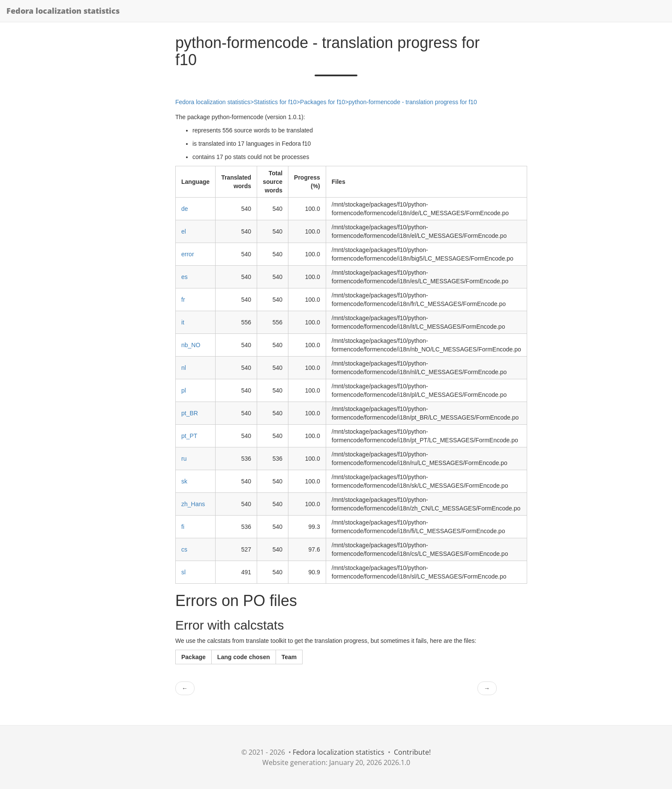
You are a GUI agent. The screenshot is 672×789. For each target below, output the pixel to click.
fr (183, 300)
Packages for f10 (322, 102)
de (185, 209)
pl (184, 390)
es (184, 277)
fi (183, 527)
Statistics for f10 (275, 102)
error (188, 254)
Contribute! (412, 752)
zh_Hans (193, 504)
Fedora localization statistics (63, 11)
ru (184, 459)
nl (184, 368)
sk (184, 481)
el (184, 231)
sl (183, 572)
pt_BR (190, 413)
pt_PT (189, 436)
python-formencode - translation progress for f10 (413, 102)
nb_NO (191, 345)
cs (184, 549)
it (183, 322)
